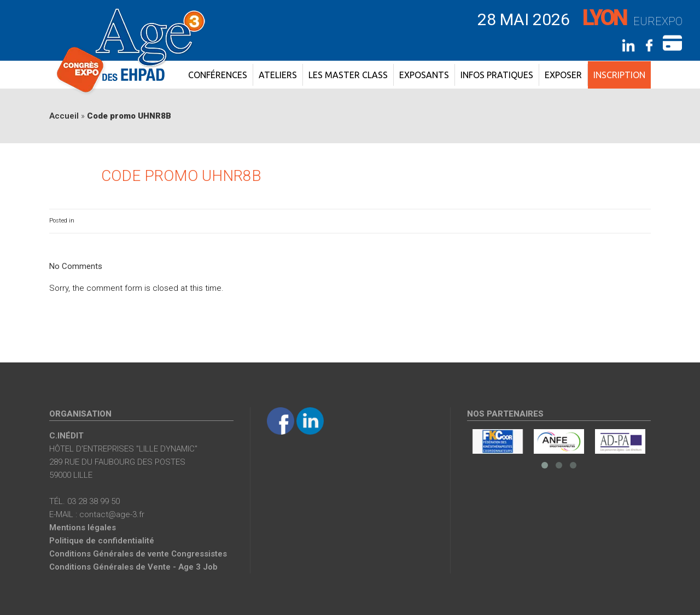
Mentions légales (83, 528)
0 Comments (633, 221)
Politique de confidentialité (102, 541)
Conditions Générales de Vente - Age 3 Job (133, 567)
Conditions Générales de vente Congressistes (138, 554)
